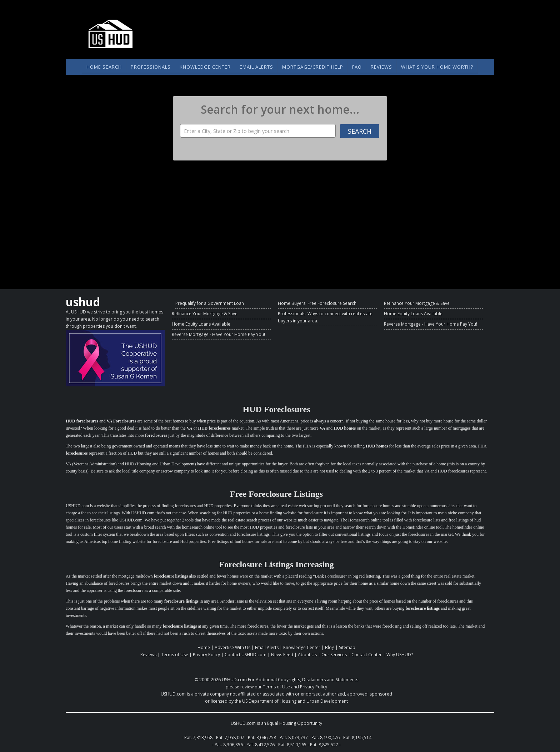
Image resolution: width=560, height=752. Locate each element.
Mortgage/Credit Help (313, 67)
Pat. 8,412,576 (261, 745)
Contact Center (367, 655)
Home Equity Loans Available (201, 324)
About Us (307, 655)
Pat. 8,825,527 (324, 745)
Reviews (381, 67)
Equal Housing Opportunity (295, 723)
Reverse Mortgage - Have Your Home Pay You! (218, 334)
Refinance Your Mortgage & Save (205, 314)
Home (204, 647)
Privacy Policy (206, 655)
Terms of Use (175, 655)
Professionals (151, 67)
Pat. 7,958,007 (230, 738)
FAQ (357, 67)
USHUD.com (234, 680)
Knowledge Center (205, 67)
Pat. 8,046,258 (262, 738)
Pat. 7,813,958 (198, 738)
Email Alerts (256, 67)
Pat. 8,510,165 (292, 745)
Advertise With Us (232, 647)
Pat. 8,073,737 (294, 738)
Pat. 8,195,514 (357, 738)
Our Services (334, 655)
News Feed (282, 655)
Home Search (104, 67)
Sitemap (347, 647)
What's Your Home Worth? (437, 67)
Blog (330, 647)
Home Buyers (292, 303)
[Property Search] (258, 131)
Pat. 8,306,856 (229, 745)
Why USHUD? (400, 655)
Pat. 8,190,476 (326, 738)
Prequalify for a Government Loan (210, 303)
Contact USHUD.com (246, 655)
